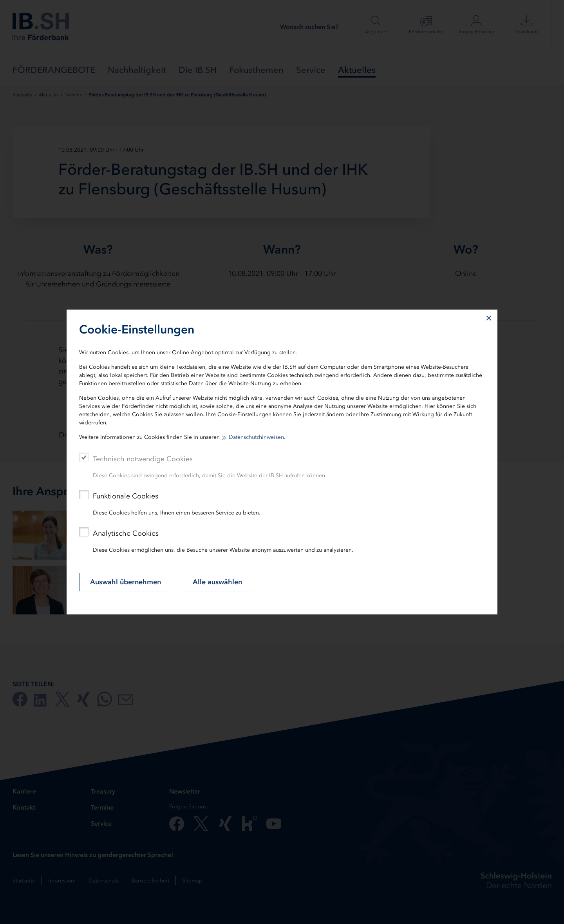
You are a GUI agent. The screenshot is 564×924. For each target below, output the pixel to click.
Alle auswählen (217, 582)
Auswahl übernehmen (126, 582)
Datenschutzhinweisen (256, 437)
